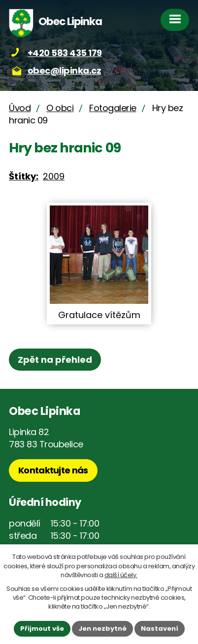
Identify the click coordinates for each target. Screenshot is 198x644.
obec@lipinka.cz (65, 71)
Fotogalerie (113, 108)
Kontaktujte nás (53, 470)
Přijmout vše (42, 629)
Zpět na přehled (55, 360)
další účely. (121, 575)
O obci (60, 108)
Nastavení (160, 629)
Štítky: (24, 176)
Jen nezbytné (102, 629)
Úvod (20, 108)
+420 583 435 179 (65, 53)
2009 (54, 176)
